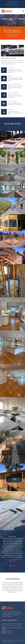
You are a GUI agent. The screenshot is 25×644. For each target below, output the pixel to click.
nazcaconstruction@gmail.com (12, 5)
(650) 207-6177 (13, 3)
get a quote (13, 36)
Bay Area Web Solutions (17, 642)
